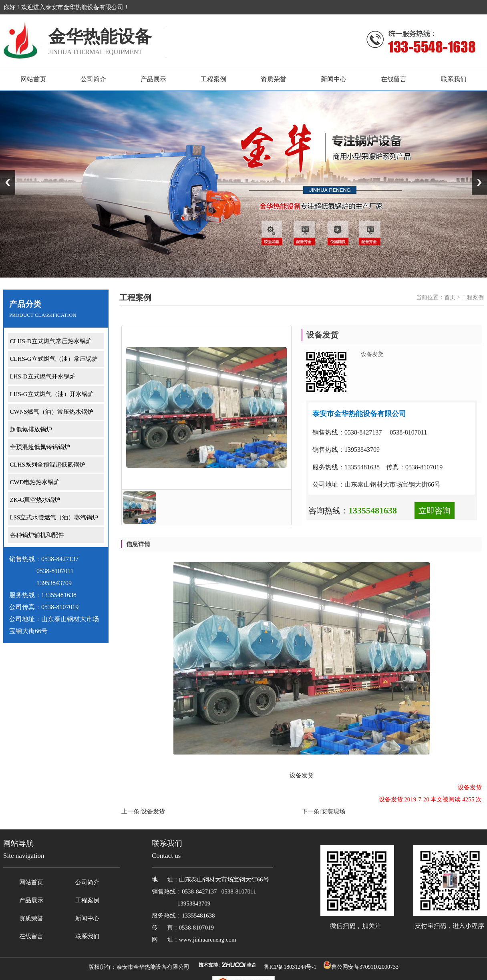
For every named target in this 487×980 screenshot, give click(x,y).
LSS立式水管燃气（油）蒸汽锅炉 (54, 517)
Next (479, 182)
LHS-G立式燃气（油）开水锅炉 (52, 394)
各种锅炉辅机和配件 (37, 535)
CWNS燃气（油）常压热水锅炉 (52, 412)
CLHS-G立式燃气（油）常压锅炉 (54, 359)
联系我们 (454, 79)
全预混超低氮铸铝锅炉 (40, 447)
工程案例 (213, 79)
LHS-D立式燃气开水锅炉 (43, 376)
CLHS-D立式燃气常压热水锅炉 (51, 341)
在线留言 (394, 79)
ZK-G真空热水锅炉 (35, 500)
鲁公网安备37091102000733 (365, 967)
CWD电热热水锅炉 (35, 482)
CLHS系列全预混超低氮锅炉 (48, 465)
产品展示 (153, 79)
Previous (8, 182)
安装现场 (333, 811)
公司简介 (93, 79)
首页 (450, 297)
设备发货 (153, 811)
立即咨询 (435, 511)
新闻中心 (334, 79)
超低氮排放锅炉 (31, 429)
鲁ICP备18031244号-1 (290, 967)
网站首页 (33, 79)
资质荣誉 (274, 79)
